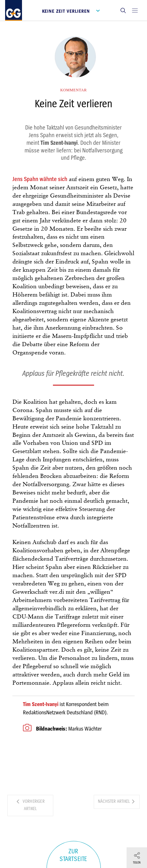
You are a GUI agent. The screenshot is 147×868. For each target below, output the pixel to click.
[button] (123, 10)
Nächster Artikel (117, 801)
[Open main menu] (135, 10)
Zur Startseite (73, 855)
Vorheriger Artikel (30, 805)
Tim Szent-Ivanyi (41, 704)
